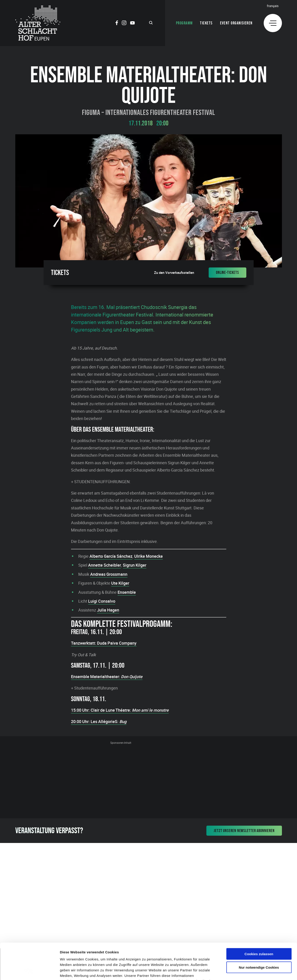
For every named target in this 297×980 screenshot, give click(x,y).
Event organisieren (236, 23)
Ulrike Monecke (148, 556)
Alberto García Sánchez (111, 556)
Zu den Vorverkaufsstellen (174, 273)
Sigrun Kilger (135, 565)
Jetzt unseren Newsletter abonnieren (244, 831)
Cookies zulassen (259, 920)
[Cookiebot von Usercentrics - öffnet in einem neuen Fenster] (30, 971)
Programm (184, 23)
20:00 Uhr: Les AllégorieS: (99, 721)
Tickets (206, 23)
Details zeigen (243, 971)
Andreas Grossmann (109, 574)
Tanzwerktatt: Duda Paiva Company (104, 643)
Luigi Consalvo (102, 601)
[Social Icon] (117, 23)
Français (273, 6)
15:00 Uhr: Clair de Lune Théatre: (120, 710)
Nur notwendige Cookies (259, 933)
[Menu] (273, 23)
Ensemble (127, 592)
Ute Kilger (120, 583)
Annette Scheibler (105, 565)
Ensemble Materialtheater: (107, 677)
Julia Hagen (108, 610)
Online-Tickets (227, 272)
